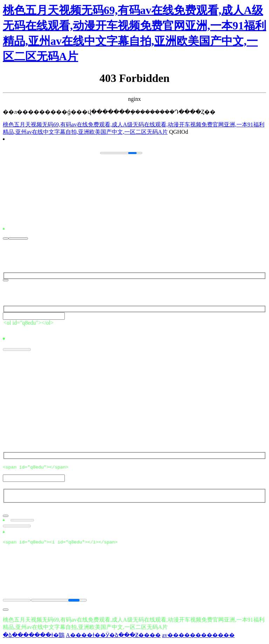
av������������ (198, 637)
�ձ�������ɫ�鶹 (34, 637)
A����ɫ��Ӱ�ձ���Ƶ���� (113, 637)
